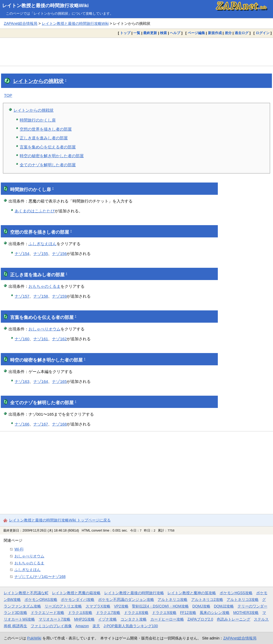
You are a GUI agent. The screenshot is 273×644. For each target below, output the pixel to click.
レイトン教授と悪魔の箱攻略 (76, 593)
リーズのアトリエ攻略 (63, 606)
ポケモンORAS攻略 (41, 600)
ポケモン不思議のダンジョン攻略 (126, 600)
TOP (8, 95)
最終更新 (150, 33)
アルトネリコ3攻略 (243, 600)
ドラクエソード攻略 (47, 613)
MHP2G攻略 (84, 619)
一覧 (137, 33)
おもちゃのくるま (45, 286)
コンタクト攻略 (134, 619)
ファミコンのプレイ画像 (51, 626)
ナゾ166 (22, 424)
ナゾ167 (41, 424)
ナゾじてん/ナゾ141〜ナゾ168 (40, 577)
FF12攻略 (188, 613)
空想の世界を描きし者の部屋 (46, 129)
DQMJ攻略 (201, 606)
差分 (228, 33)
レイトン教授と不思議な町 (26, 593)
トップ (125, 33)
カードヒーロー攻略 (167, 619)
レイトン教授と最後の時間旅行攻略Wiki (45, 6)
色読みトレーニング (234, 619)
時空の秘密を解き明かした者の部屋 (52, 156)
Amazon (82, 626)
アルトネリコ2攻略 (207, 600)
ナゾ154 (22, 254)
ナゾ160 (22, 339)
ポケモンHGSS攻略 (236, 593)
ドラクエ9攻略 (164, 613)
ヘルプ (175, 33)
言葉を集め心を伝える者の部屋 (48, 147)
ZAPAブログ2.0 (200, 619)
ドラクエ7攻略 (108, 613)
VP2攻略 (121, 606)
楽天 (96, 626)
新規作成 (215, 33)
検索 (163, 33)
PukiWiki (34, 638)
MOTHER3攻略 (246, 613)
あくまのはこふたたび (35, 211)
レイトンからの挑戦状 (38, 81)
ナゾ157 (22, 296)
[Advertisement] (136, 52)
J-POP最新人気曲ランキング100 (131, 626)
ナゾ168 (59, 424)
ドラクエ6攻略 (80, 613)
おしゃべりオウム (45, 329)
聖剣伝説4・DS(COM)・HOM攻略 (160, 606)
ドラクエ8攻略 (136, 613)
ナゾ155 (41, 254)
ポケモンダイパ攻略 (78, 600)
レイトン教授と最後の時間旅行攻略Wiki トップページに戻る (60, 520)
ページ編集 (196, 33)
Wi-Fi (19, 549)
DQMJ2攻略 (224, 606)
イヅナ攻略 (107, 619)
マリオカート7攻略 (55, 619)
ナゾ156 (59, 254)
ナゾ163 (22, 381)
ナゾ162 (59, 339)
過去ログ (242, 33)
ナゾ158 (41, 296)
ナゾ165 (59, 381)
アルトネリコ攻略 (172, 600)
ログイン (263, 33)
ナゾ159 (59, 296)
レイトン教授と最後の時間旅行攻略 (134, 593)
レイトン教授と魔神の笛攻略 (192, 593)
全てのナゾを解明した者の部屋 (48, 165)
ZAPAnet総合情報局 (21, 23)
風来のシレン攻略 (215, 613)
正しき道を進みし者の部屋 (44, 138)
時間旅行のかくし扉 (38, 120)
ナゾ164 (41, 381)
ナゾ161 (41, 339)
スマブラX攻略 (98, 606)
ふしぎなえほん (43, 244)
